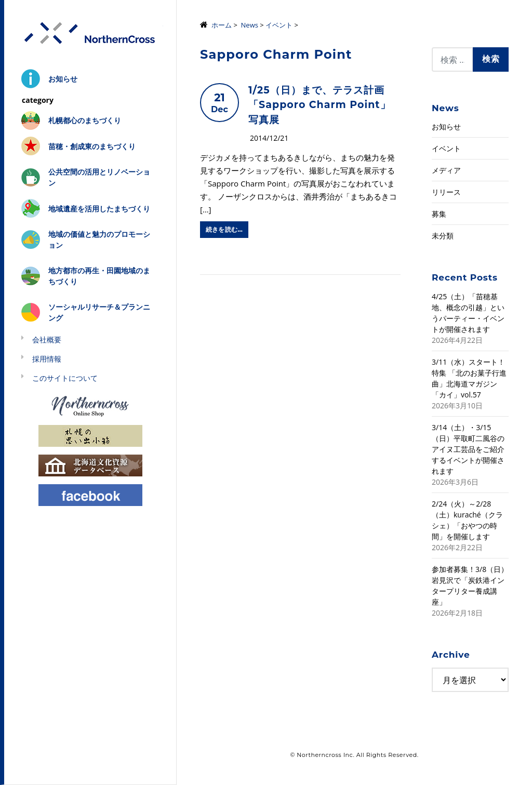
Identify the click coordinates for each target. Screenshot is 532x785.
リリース (446, 192)
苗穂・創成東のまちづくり (92, 146)
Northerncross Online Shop (90, 405)
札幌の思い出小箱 (90, 435)
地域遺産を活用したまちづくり (99, 209)
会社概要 (47, 340)
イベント (279, 25)
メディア (446, 170)
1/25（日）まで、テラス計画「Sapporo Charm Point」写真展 (320, 105)
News (250, 25)
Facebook (90, 494)
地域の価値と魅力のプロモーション (99, 240)
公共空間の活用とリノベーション (99, 177)
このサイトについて (65, 378)
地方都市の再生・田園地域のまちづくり (99, 276)
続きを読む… (224, 229)
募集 (439, 214)
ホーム (222, 25)
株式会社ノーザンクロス (90, 34)
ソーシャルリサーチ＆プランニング (99, 312)
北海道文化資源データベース (90, 465)
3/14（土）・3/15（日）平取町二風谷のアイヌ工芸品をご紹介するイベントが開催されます (468, 449)
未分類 (443, 236)
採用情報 (47, 359)
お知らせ (63, 79)
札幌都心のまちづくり (85, 120)
